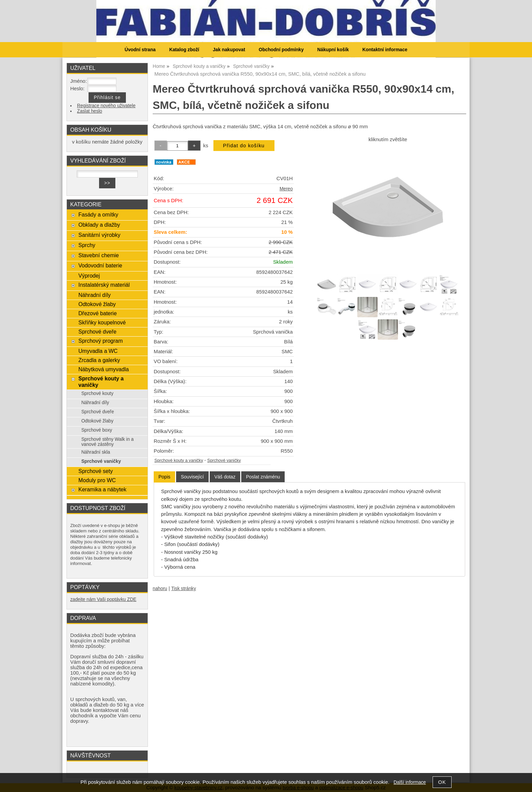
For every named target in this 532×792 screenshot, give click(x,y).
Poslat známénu (263, 477)
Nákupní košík (333, 50)
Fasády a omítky (98, 214)
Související (192, 477)
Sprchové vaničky (224, 460)
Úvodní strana (140, 50)
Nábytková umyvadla (104, 369)
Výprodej (89, 276)
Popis (164, 477)
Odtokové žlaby (97, 304)
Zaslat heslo (90, 111)
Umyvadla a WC (98, 351)
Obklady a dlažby (99, 225)
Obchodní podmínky (281, 50)
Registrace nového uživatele (106, 106)
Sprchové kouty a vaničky (179, 460)
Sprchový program (101, 341)
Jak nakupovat (229, 50)
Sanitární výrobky (99, 235)
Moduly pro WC (97, 480)
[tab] (164, 477)
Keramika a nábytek (102, 489)
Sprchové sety (96, 471)
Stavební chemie (99, 255)
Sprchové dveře (97, 332)
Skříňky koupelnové (102, 322)
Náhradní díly (94, 295)
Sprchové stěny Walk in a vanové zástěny (108, 442)
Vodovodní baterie (100, 265)
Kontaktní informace (385, 50)
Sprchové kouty (98, 393)
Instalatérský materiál (104, 285)
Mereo (286, 189)
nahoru (160, 589)
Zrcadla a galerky (99, 360)
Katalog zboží (184, 50)
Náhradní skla (96, 452)
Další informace (410, 782)
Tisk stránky (184, 589)
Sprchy (87, 245)
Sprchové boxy (97, 430)
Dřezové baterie (98, 313)
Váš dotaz (225, 477)
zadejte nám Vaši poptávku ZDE (103, 599)
